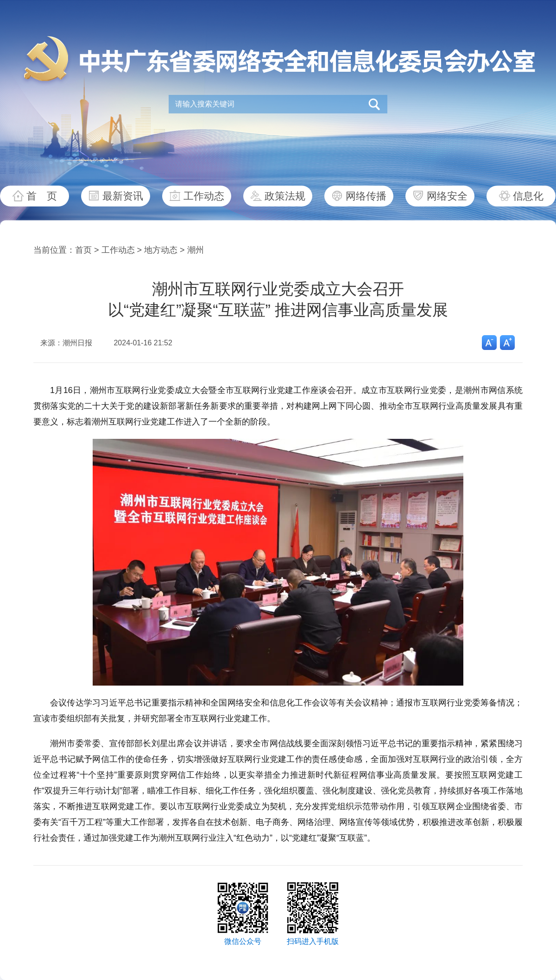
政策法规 (285, 196)
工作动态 (204, 196)
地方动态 (161, 250)
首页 (83, 250)
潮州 (196, 250)
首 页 (42, 196)
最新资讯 (123, 196)
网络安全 (447, 196)
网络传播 (366, 196)
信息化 (528, 196)
